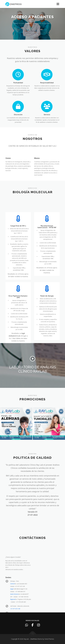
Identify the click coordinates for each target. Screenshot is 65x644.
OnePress (34, 639)
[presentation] (3, 424)
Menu (58, 4)
